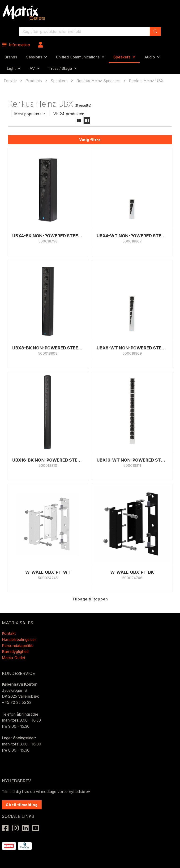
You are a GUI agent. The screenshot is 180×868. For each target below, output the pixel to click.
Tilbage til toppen (90, 599)
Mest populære (28, 114)
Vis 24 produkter (69, 114)
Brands (11, 57)
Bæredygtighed (15, 652)
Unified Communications (78, 57)
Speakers (122, 57)
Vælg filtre (90, 140)
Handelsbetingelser (19, 639)
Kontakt (9, 633)
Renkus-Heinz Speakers (98, 81)
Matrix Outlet (13, 658)
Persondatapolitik (18, 646)
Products (34, 81)
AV (32, 68)
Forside (11, 81)
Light (11, 68)
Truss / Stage (60, 68)
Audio (150, 57)
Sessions (34, 57)
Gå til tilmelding (22, 805)
